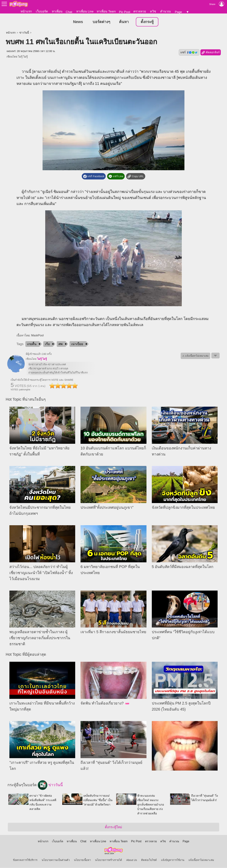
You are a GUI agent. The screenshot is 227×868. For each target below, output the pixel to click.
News (78, 22)
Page (178, 12)
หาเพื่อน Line (85, 11)
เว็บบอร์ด (42, 11)
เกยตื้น (32, 344)
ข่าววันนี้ (24, 33)
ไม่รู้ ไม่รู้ (23, 57)
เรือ (47, 344)
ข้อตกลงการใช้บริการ (25, 860)
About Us (132, 860)
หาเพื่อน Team (106, 11)
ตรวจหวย (140, 11)
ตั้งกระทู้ (147, 22)
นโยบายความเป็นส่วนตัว (56, 860)
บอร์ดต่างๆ (101, 22)
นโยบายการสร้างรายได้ (109, 860)
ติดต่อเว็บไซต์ (149, 860)
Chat (69, 12)
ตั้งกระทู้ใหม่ (113, 827)
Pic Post (125, 12)
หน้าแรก (26, 11)
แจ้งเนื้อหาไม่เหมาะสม (201, 860)
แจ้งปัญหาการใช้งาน (173, 860)
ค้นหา (124, 22)
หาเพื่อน (57, 11)
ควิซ (153, 11)
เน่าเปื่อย (77, 344)
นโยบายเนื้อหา (82, 860)
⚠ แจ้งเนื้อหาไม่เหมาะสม (195, 356)
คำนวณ (165, 11)
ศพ (61, 344)
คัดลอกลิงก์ (211, 53)
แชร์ (189, 53)
